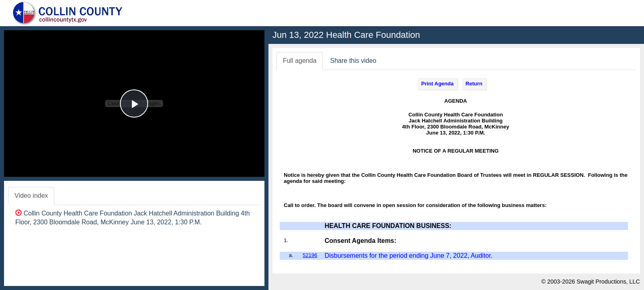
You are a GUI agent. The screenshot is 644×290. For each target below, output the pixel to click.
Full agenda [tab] (300, 61)
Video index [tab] (31, 196)
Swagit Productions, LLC (608, 282)
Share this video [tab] (353, 61)
